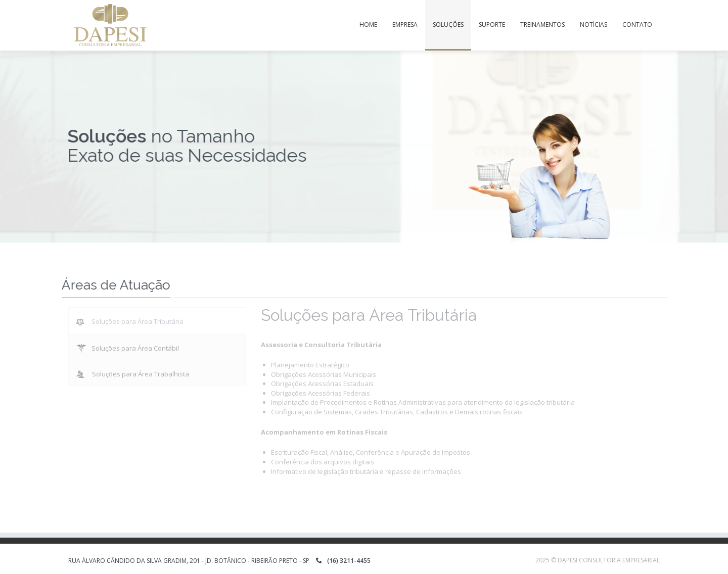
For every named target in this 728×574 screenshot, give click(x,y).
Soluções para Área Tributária (130, 319)
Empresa (405, 25)
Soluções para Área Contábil (128, 346)
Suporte (492, 25)
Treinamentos (542, 25)
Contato (637, 25)
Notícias (594, 25)
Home (368, 25)
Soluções (448, 25)
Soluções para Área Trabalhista (133, 371)
